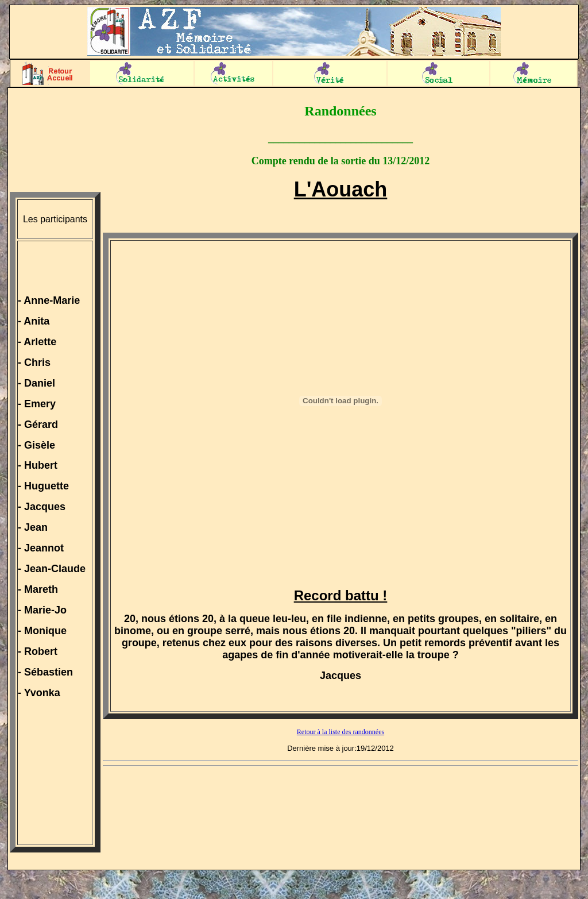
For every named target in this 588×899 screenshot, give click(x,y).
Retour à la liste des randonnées (341, 732)
